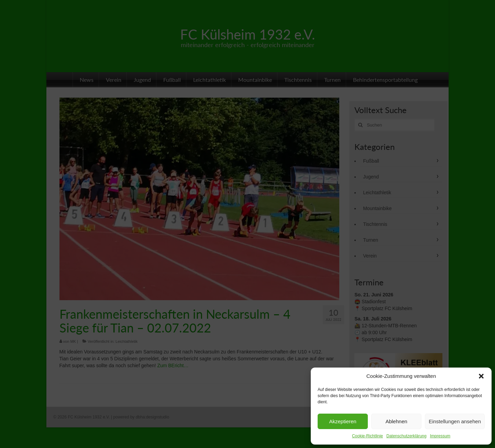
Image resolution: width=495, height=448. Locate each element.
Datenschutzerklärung (406, 436)
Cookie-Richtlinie (367, 436)
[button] (481, 376)
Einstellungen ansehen (455, 421)
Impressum (440, 436)
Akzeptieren (343, 421)
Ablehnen (396, 421)
